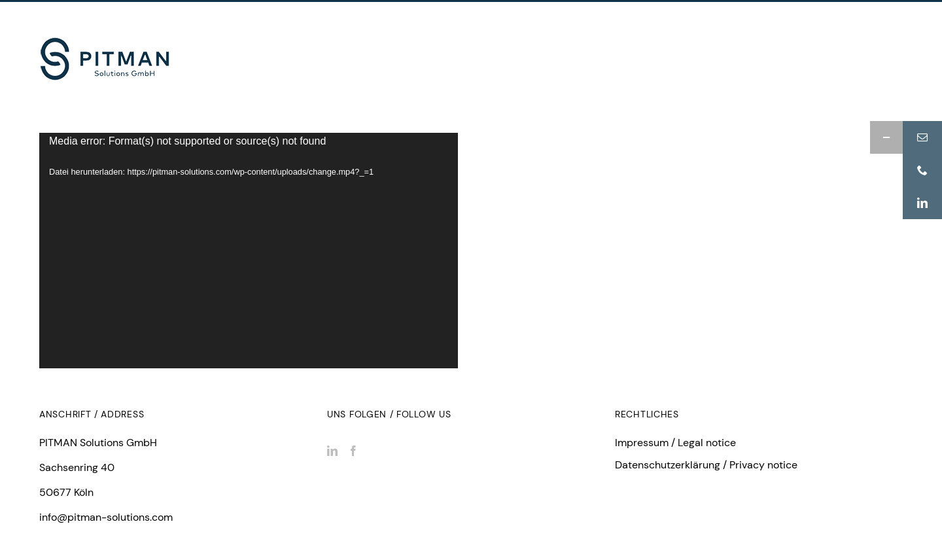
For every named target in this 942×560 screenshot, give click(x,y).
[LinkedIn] (332, 461)
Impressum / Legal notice (675, 452)
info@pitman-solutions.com (106, 527)
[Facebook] (353, 461)
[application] (249, 260)
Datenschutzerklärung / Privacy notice (706, 475)
